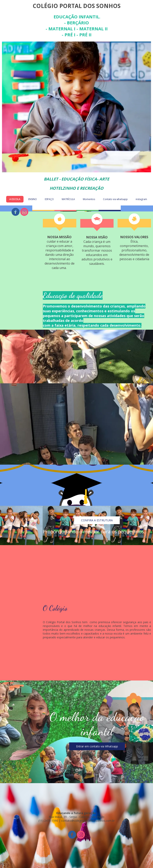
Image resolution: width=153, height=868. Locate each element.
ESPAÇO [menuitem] (49, 199)
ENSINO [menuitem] (33, 199)
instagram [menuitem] (141, 199)
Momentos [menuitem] (89, 199)
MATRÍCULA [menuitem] (68, 199)
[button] (97, 520)
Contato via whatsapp (115, 199)
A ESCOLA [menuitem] (15, 199)
